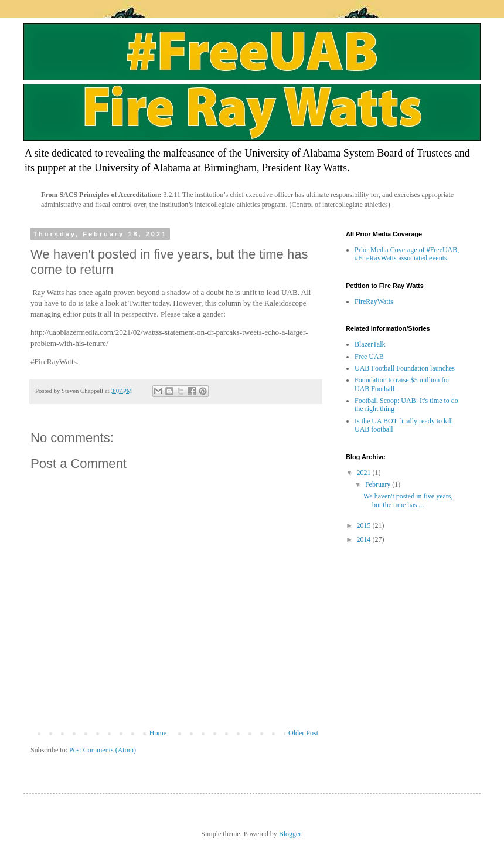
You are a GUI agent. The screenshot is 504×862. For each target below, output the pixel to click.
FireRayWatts (374, 301)
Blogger (290, 834)
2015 (365, 525)
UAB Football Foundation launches (405, 368)
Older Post (303, 733)
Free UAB (369, 357)
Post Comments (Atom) (103, 750)
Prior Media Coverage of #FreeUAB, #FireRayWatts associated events (407, 254)
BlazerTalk (370, 344)
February (379, 484)
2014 (365, 539)
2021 (365, 473)
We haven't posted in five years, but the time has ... (408, 500)
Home (158, 733)
